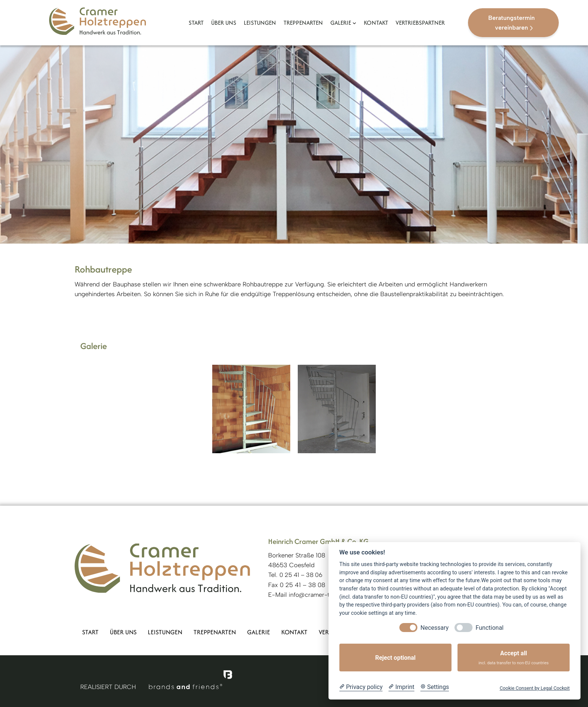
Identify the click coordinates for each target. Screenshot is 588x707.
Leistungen (165, 632)
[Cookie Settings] (435, 687)
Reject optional (395, 658)
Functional (489, 628)
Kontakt (294, 632)
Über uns (123, 632)
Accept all (514, 658)
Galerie (259, 632)
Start (90, 632)
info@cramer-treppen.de (323, 595)
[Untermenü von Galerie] (354, 23)
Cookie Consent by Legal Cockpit (535, 688)
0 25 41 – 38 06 (301, 575)
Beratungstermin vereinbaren (511, 23)
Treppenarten (215, 632)
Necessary (434, 628)
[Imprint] (401, 687)
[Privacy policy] (361, 687)
